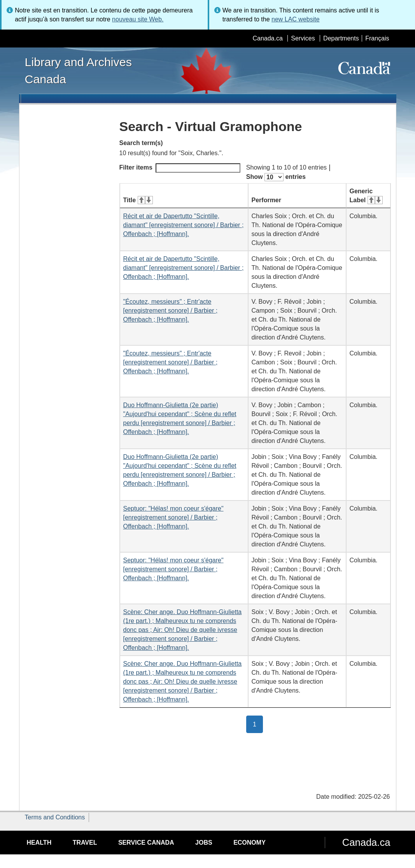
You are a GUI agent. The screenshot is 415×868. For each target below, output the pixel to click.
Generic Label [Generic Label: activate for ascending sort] (366, 196)
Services (303, 38)
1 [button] (258, 724)
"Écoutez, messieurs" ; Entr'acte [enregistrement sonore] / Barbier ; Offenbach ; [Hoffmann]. (171, 311)
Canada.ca (267, 38)
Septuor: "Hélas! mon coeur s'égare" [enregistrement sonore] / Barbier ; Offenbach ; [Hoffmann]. (173, 517)
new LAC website (296, 19)
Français (377, 38)
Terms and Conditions (55, 817)
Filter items (180, 168)
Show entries (276, 177)
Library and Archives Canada (78, 70)
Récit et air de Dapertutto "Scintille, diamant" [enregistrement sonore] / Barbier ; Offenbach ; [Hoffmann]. (184, 225)
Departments (341, 38)
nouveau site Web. (138, 19)
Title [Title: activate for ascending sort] (138, 200)
